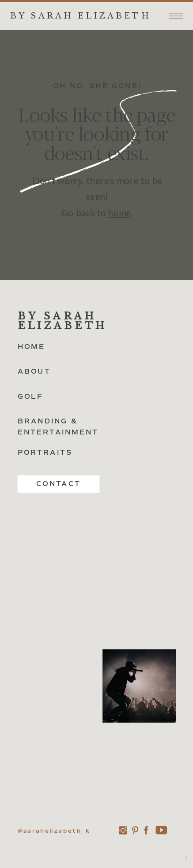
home (119, 213)
